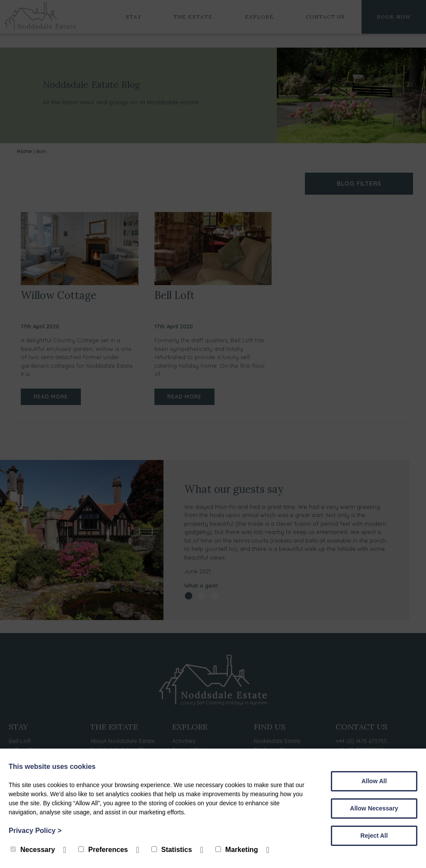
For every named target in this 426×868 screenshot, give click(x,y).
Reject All (374, 836)
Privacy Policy (35, 831)
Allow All (374, 781)
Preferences (103, 850)
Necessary (33, 850)
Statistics (172, 850)
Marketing (237, 850)
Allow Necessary (374, 808)
